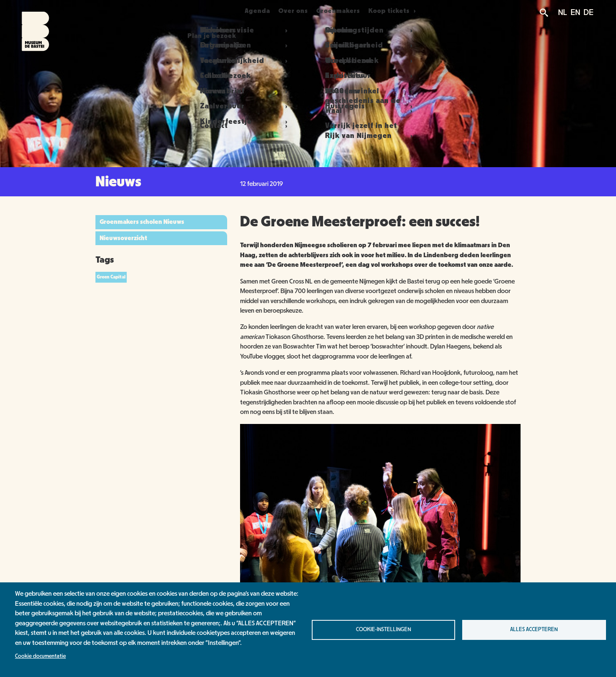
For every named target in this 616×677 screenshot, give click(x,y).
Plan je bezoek (196, 11)
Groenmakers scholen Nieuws (142, 222)
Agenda (252, 11)
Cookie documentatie (40, 656)
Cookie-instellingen (383, 629)
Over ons (298, 11)
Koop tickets (410, 11)
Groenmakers (353, 11)
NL (563, 13)
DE (588, 13)
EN (575, 13)
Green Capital (111, 277)
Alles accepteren (534, 629)
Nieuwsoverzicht (123, 238)
